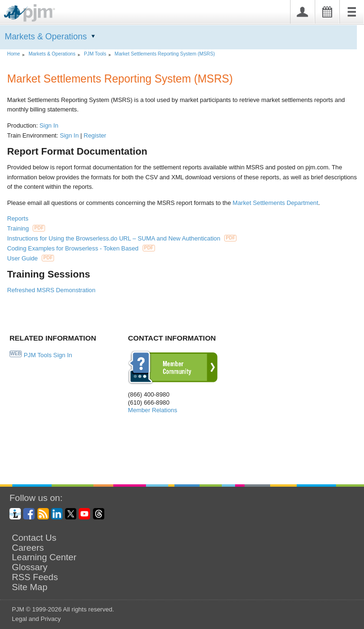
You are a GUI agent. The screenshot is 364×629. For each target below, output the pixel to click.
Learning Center (44, 557)
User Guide (31, 258)
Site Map (30, 587)
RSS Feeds (35, 577)
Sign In (49, 125)
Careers (28, 548)
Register (95, 135)
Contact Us (34, 538)
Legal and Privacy (36, 619)
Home (14, 54)
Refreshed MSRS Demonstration (51, 290)
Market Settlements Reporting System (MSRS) (165, 54)
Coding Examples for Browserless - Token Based (81, 248)
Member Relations (153, 410)
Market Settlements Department (276, 203)
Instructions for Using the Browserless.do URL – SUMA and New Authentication (122, 238)
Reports (18, 218)
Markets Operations (46, 37)
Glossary (30, 567)
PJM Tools (95, 54)
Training (26, 228)
